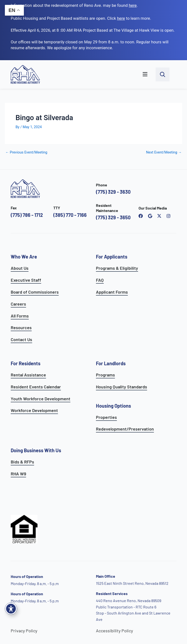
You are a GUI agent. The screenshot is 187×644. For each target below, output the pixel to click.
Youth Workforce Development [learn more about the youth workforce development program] (41, 399)
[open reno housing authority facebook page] (141, 216)
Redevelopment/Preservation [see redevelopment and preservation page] (125, 429)
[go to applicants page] (121, 18)
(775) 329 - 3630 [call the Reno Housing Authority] (113, 192)
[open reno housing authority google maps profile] (150, 216)
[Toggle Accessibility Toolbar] (11, 609)
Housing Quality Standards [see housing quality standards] (122, 387)
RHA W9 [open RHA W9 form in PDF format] (18, 474)
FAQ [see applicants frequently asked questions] (100, 280)
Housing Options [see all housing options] (113, 406)
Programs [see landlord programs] (105, 375)
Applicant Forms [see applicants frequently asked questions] (112, 292)
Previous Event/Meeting (26, 152)
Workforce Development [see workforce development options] (34, 410)
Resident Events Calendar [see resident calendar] (36, 387)
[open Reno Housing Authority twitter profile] (159, 216)
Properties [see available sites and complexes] (106, 417)
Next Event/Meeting (164, 152)
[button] (100, 75)
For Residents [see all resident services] (26, 363)
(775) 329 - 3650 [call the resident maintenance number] (113, 217)
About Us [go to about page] (20, 268)
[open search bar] (163, 74)
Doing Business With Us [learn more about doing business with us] (36, 450)
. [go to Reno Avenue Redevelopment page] (133, 5)
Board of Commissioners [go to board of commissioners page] (35, 292)
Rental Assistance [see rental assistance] (28, 375)
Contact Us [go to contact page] (21, 339)
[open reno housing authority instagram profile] (168, 216)
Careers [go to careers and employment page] (18, 304)
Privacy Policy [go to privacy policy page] (24, 631)
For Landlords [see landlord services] (111, 363)
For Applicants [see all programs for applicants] (112, 257)
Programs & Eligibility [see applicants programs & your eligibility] (117, 268)
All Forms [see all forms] (20, 316)
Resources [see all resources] (21, 327)
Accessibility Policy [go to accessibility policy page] (114, 631)
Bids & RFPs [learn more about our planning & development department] (22, 462)
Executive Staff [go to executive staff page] (26, 280)
